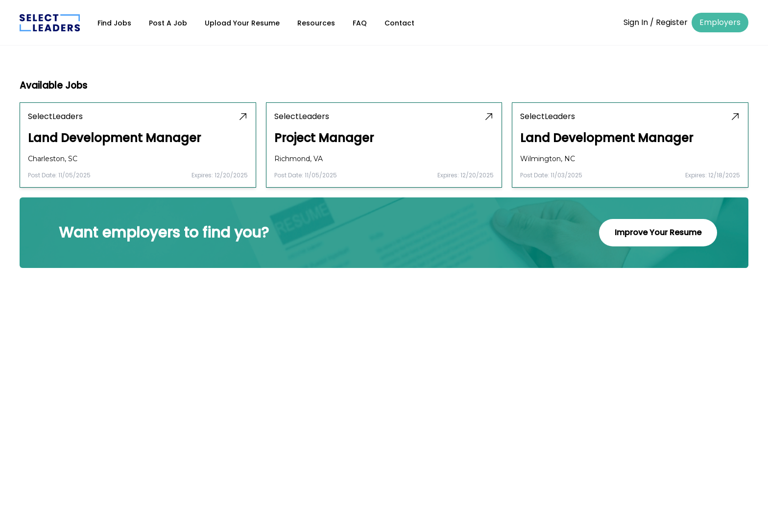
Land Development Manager (114, 138)
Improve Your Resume (658, 232)
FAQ (360, 23)
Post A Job (168, 23)
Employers (720, 22)
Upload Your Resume (242, 23)
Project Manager (324, 138)
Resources (316, 23)
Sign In (636, 22)
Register (672, 22)
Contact (399, 23)
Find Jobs (114, 23)
